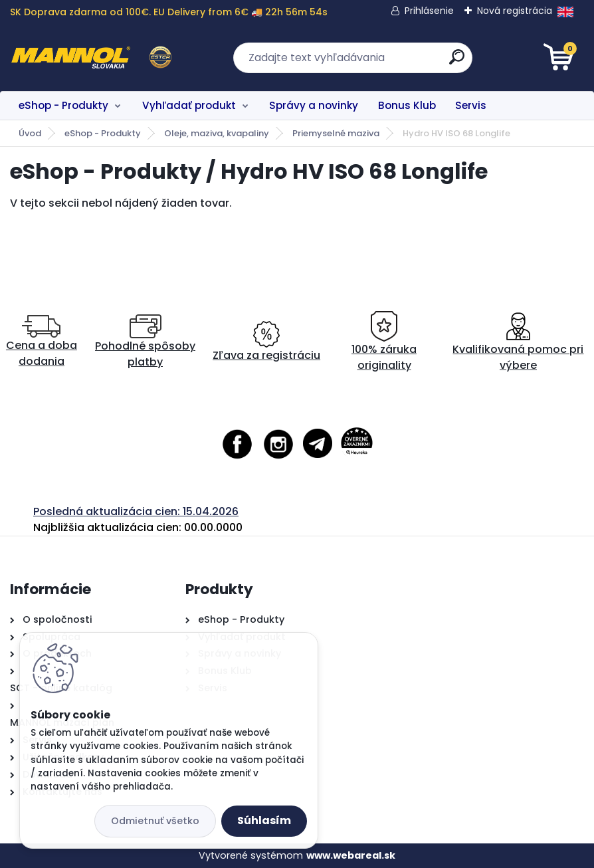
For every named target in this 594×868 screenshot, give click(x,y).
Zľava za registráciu (266, 342)
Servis (471, 105)
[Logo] (91, 58)
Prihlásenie (429, 11)
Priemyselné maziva (336, 133)
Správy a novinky (314, 105)
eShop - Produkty (63, 105)
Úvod (30, 133)
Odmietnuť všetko (155, 821)
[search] (457, 62)
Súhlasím (264, 820)
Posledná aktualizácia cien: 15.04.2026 (136, 511)
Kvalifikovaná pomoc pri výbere (518, 342)
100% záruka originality (384, 342)
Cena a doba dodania (42, 342)
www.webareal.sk (351, 855)
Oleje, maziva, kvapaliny (217, 133)
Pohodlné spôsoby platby (145, 342)
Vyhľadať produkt (189, 105)
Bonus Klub (407, 105)
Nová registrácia (515, 11)
